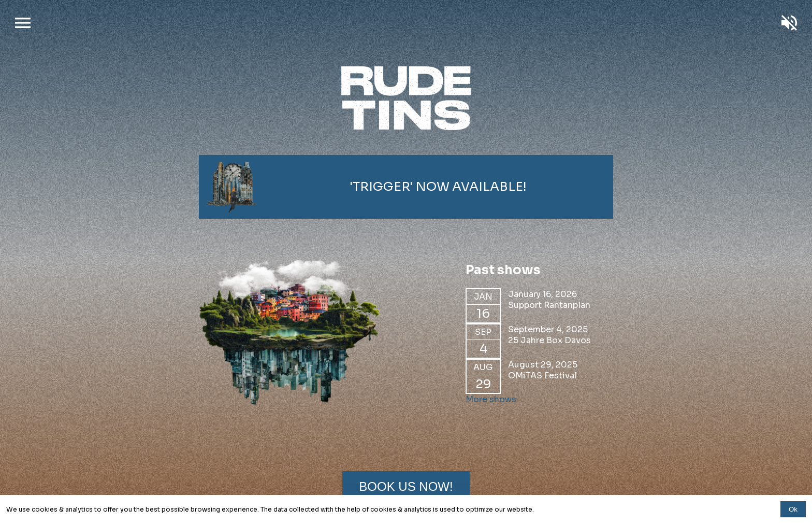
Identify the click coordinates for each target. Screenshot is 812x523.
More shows (491, 399)
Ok (793, 509)
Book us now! (406, 486)
